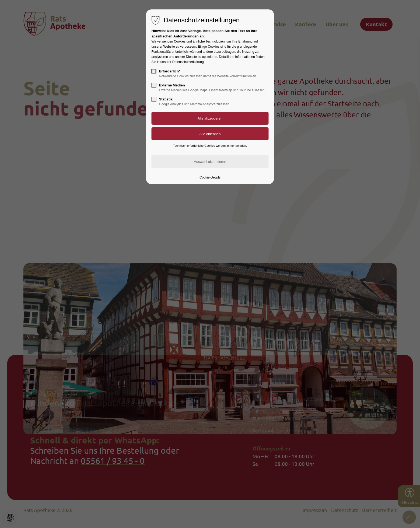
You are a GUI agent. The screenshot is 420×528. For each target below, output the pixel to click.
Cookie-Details (210, 177)
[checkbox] (154, 71)
